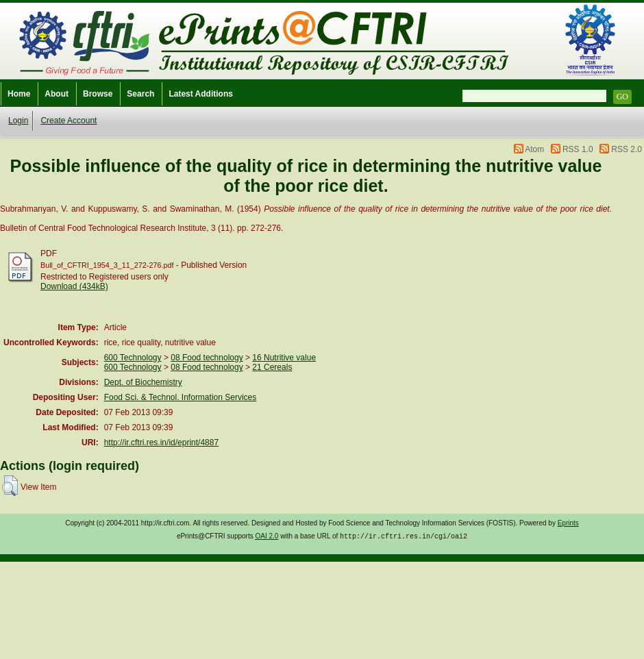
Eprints (568, 523)
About (57, 94)
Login (18, 121)
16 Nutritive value (284, 358)
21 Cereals (272, 367)
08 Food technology (207, 358)
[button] (10, 486)
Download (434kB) (74, 286)
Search (140, 94)
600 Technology (133, 358)
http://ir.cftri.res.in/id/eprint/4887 (161, 443)
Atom (534, 149)
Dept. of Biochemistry (143, 382)
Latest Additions (201, 94)
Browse (98, 94)
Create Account (69, 121)
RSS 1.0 (578, 149)
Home (19, 94)
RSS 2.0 (627, 149)
